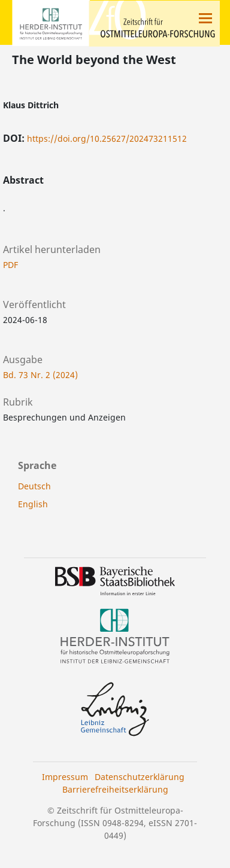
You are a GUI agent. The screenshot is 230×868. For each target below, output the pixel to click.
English (33, 504)
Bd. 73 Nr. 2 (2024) (40, 375)
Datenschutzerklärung (140, 777)
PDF (10, 265)
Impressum (65, 777)
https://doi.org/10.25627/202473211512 (107, 138)
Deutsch (34, 486)
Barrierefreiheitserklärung (115, 789)
